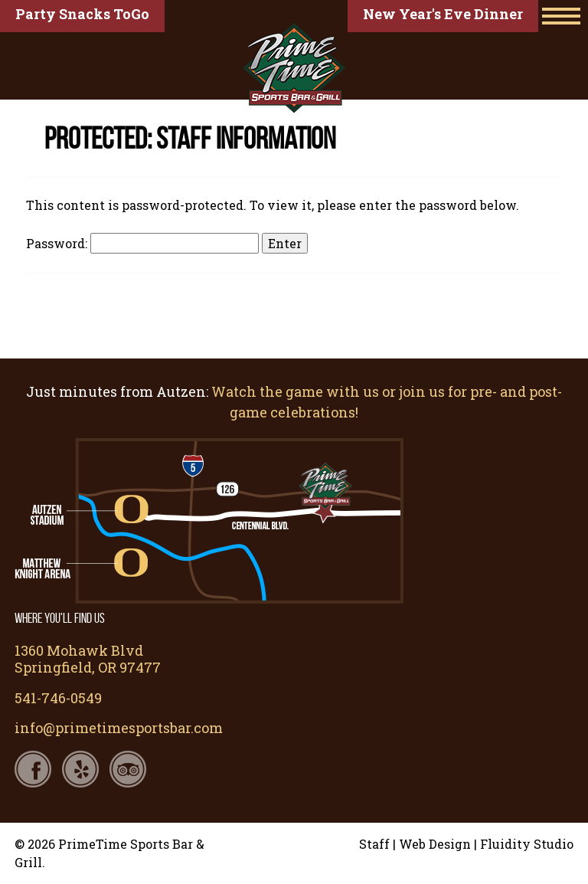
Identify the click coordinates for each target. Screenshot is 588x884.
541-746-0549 (58, 698)
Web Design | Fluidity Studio (486, 844)
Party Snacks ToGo (82, 14)
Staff (374, 844)
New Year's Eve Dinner (443, 14)
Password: (142, 243)
